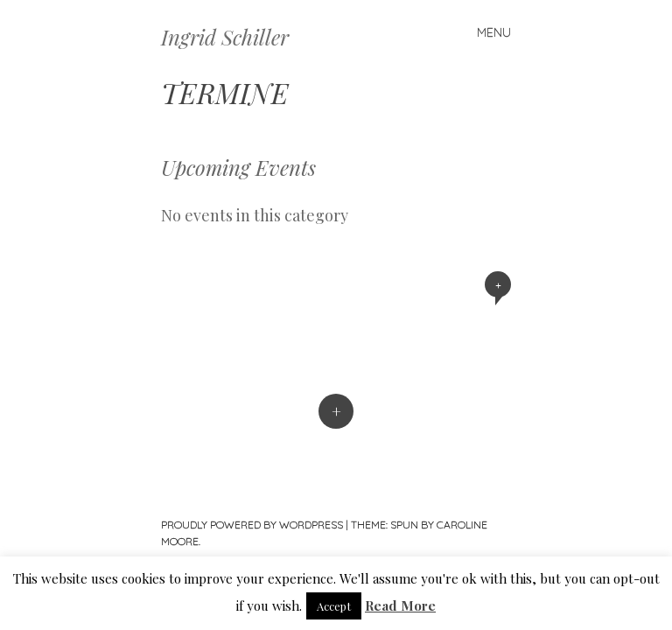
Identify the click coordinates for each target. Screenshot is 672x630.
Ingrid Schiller (225, 37)
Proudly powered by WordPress (252, 525)
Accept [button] (334, 606)
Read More (400, 605)
